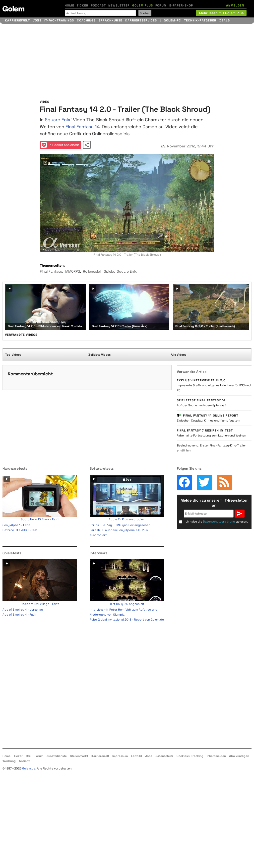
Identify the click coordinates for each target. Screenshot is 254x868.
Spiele (109, 271)
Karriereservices (141, 20)
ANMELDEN (235, 5)
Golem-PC (172, 20)
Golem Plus (143, 5)
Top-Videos (13, 355)
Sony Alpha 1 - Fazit (16, 525)
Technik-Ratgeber (200, 20)
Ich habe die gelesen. (216, 522)
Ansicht (24, 761)
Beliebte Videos (99, 355)
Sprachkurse (110, 20)
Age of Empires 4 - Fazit (20, 615)
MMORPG (73, 271)
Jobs (37, 20)
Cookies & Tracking (190, 756)
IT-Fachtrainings (59, 20)
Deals (225, 20)
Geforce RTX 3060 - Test (20, 530)
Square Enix (127, 271)
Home (69, 5)
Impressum (120, 756)
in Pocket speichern (60, 145)
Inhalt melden (216, 756)
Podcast (98, 5)
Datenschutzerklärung (219, 522)
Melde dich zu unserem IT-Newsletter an (214, 503)
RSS (29, 756)
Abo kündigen (239, 756)
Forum (161, 5)
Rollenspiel (92, 271)
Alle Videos (179, 355)
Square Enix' (58, 120)
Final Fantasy (51, 271)
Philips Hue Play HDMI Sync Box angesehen (120, 525)
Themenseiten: (52, 265)
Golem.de (29, 768)
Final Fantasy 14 (83, 127)
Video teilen (87, 145)
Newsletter (119, 5)
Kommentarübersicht (30, 374)
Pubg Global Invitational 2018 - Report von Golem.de (127, 620)
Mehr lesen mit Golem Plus (221, 13)
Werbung (9, 761)
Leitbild (136, 756)
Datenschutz (164, 756)
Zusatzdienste (57, 756)
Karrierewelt (17, 20)
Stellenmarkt (79, 756)
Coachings (86, 20)
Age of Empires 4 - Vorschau (23, 610)
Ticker (83, 5)
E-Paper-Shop (181, 5)
